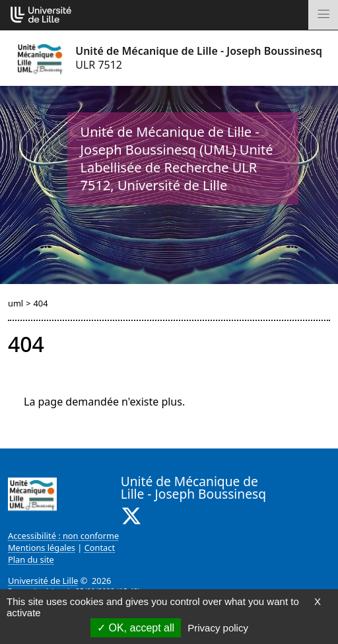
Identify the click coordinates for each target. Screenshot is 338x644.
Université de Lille (43, 581)
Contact (100, 548)
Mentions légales (42, 548)
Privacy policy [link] (218, 628)
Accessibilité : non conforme (63, 536)
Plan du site (31, 559)
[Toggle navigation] (323, 15)
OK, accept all (136, 628)
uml (16, 303)
